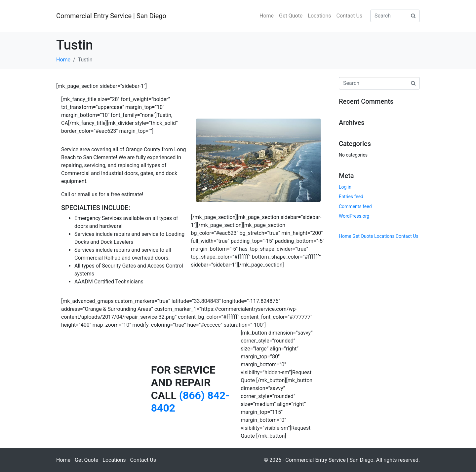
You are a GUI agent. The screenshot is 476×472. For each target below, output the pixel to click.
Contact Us (349, 16)
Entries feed (351, 197)
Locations (319, 16)
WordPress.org (354, 216)
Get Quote (291, 16)
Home (267, 16)
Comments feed (355, 206)
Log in (345, 187)
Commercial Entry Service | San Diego (111, 16)
